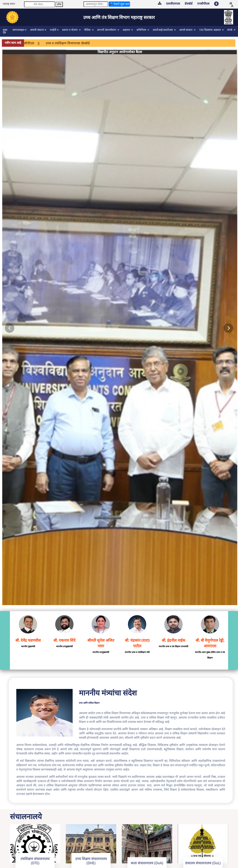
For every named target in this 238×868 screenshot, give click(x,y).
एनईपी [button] (53, 30)
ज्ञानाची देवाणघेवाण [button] (107, 30)
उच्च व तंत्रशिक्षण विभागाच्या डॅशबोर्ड (82, 43)
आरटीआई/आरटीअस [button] (163, 30)
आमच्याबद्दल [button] (18, 30)
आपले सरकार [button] (186, 30)
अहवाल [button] (127, 30)
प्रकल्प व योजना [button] (70, 30)
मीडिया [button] (88, 30)
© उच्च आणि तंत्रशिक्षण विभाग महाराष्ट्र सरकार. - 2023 (34, 856)
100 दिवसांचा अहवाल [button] (210, 30)
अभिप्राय (41, 848)
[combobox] (231, 5)
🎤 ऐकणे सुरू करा (119, 4)
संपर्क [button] (230, 30)
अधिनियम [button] (142, 30)
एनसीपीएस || (45, 43)
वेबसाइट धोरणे (25, 848)
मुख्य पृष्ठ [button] (5, 31)
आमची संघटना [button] (37, 30)
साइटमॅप (7, 848)
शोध (59, 4)
